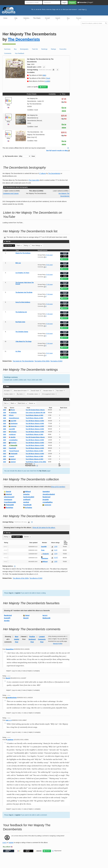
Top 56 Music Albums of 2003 (35, 451)
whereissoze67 (9, 497)
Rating (27, 246)
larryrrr (45, 615)
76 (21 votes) (49, 255)
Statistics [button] (26, 19)
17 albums (42, 173)
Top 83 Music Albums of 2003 (35, 418)
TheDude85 (13, 454)
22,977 (56, 558)
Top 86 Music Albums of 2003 (35, 434)
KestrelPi (7, 618)
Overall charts (36, 391)
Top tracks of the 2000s (42, 361)
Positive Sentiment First (32, 639)
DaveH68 (44, 547)
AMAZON (38, 851)
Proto (43, 550)
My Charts (43, 471)
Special (8, 492)
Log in (5, 843)
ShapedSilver (10, 649)
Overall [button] (47, 19)
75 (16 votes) (49, 304)
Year (6, 403)
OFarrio (11, 415)
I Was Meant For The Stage (23, 341)
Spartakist (46, 492)
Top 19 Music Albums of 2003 (35, 459)
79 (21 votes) (49, 265)
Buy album (7, 847)
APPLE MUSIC (64, 256)
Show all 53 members (58, 487)
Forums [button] (79, 19)
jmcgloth (46, 500)
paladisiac (13, 413)
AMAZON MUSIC (64, 253)
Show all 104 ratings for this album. (44, 528)
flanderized (46, 497)
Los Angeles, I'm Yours (22, 273)
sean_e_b (9, 720)
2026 (5, 410)
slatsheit (12, 459)
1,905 (56, 562)
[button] (44, 67)
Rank (13, 403)
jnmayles (26, 494)
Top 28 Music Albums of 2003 (35, 415)
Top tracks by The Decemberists (23, 361)
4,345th (47, 81)
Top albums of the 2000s (21, 578)
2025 (5, 432)
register (18, 593)
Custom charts (9, 394)
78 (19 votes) (49, 275)
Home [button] (5, 18)
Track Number (9, 246)
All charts (8, 391)
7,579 (56, 554)
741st (48, 78)
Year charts (61, 391)
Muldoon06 (46, 618)
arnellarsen (12, 434)
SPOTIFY (43, 87)
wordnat (26, 502)
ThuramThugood (14, 451)
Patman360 (13, 445)
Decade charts (49, 391)
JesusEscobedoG (49, 494)
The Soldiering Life (21, 312)
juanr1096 (12, 429)
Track (19, 246)
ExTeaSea (13, 432)
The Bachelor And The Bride (24, 292)
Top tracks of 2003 (56, 361)
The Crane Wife (34, 180)
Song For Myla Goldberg (23, 302)
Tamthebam (13, 424)
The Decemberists (24, 39)
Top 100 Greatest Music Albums (35, 410)
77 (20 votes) (49, 284)
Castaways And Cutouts (11, 193)
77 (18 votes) (49, 294)
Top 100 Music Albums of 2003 (35, 421)
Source (32, 403)
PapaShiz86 (12, 448)
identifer (12, 437)
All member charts (34, 394)
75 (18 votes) (49, 324)
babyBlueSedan (11, 698)
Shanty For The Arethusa (23, 253)
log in (11, 593)
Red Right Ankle (20, 322)
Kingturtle (46, 554)
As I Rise (18, 351)
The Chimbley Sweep (22, 332)
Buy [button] (68, 19)
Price (62, 94)
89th (44, 75)
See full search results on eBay (57, 151)
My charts (21, 394)
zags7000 (13, 421)
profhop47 (27, 500)
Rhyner (12, 410)
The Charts (37, 18)
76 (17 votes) (49, 353)
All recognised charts (49, 394)
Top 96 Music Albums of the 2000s (36, 462)
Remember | (83, 2)
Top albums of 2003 (36, 578)
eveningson (8, 500)
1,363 (56, 547)
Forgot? (91, 2)
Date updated (17, 537)
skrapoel (11, 456)
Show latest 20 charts (21, 391)
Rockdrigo (9, 508)
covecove (13, 426)
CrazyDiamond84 (10, 502)
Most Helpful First (17, 639)
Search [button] (58, 19)
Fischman (13, 443)
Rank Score (22, 403)
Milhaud (28, 492)
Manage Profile (57, 644)
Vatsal (27, 615)
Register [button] (72, 3)
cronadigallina (13, 440)
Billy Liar (18, 263)
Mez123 (26, 618)
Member (28, 537)
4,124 (56, 550)
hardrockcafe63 (29, 497)
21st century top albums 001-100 (35, 413)
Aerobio (7, 621)
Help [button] (16, 19)
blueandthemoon (14, 418)
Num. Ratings (37, 246)
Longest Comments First (42, 639)
